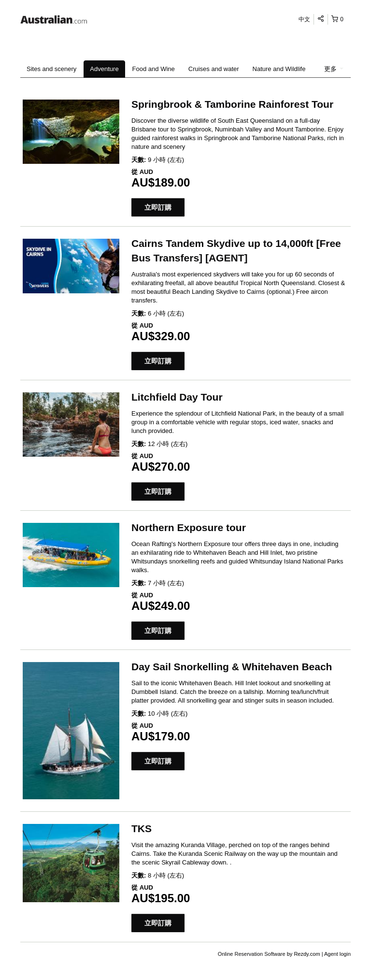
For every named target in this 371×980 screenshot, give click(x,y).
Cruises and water (214, 69)
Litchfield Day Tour (177, 397)
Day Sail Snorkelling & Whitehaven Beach (232, 667)
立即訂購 (158, 207)
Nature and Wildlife (279, 69)
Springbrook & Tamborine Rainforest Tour (232, 104)
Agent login (337, 954)
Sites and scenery (51, 69)
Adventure (104, 69)
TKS (142, 829)
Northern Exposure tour (189, 527)
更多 (334, 69)
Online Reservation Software (252, 954)
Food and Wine (154, 69)
